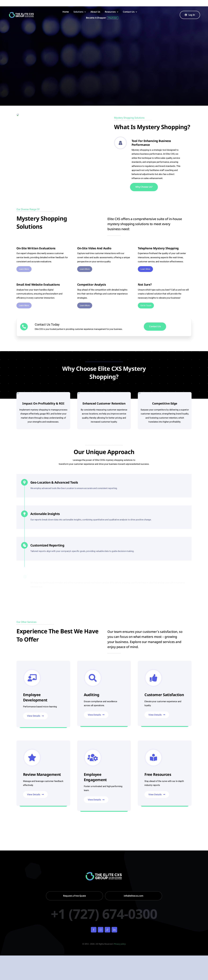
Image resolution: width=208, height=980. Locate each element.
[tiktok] (107, 930)
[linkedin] (114, 930)
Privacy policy (120, 944)
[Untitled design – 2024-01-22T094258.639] (22, 13)
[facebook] (94, 930)
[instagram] (101, 930)
